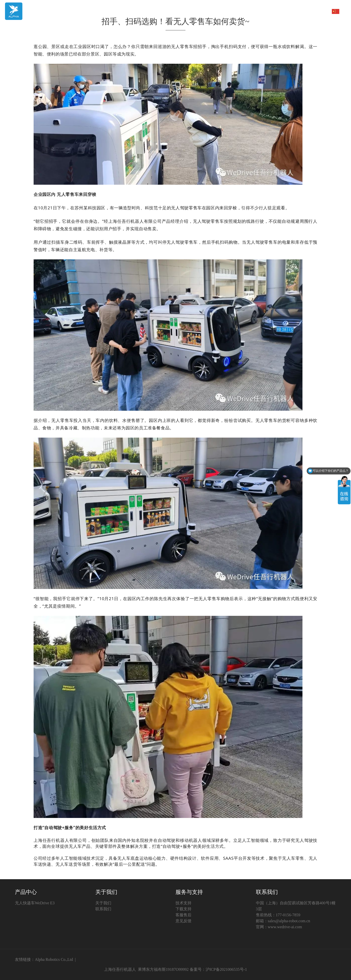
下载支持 (183, 909)
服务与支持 (305, 11)
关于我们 (254, 11)
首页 (203, 11)
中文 (331, 11)
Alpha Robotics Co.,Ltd (54, 959)
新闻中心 (280, 11)
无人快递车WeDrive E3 (35, 903)
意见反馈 (183, 921)
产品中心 (229, 11)
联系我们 (103, 909)
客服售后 (183, 915)
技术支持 (183, 903)
